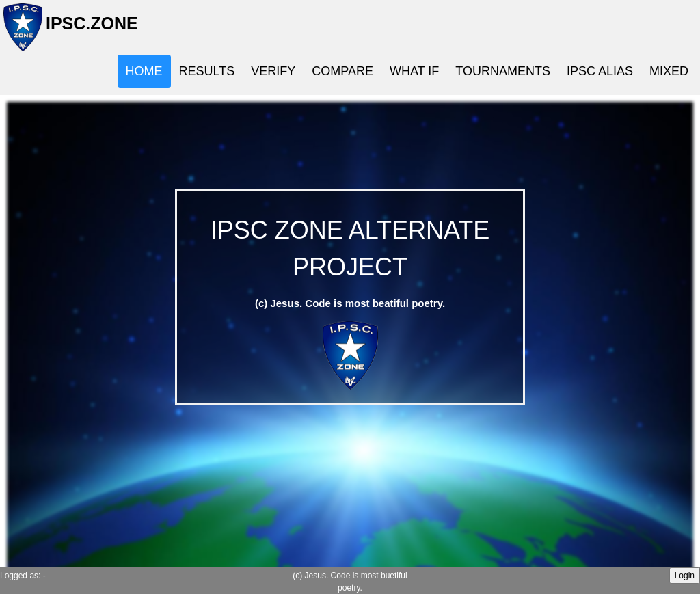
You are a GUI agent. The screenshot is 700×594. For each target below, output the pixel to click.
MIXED (669, 71)
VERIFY (273, 71)
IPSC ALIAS (600, 71)
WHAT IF (414, 71)
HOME (144, 71)
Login (685, 576)
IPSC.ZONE (88, 29)
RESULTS (207, 71)
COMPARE (342, 71)
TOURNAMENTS (503, 71)
